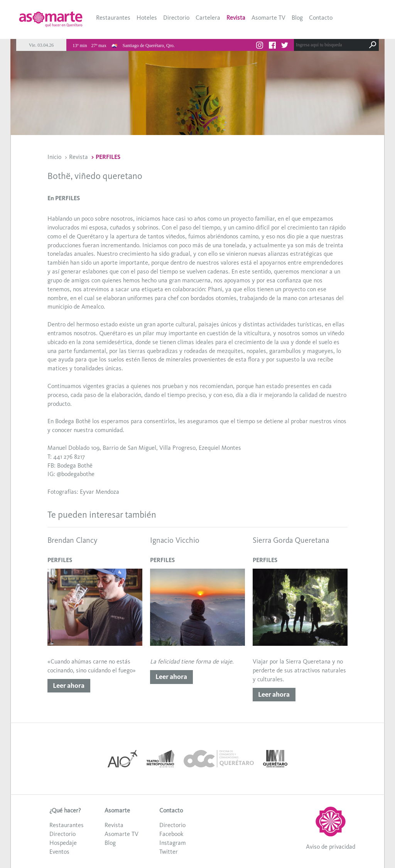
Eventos (59, 852)
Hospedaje (63, 843)
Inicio (54, 157)
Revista (236, 18)
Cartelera (208, 18)
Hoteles (147, 18)
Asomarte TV (268, 18)
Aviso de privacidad (331, 847)
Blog (297, 18)
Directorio (176, 18)
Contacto (321, 18)
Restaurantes (113, 18)
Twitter (169, 852)
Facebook (171, 834)
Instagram (173, 843)
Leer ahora (69, 686)
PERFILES (108, 157)
